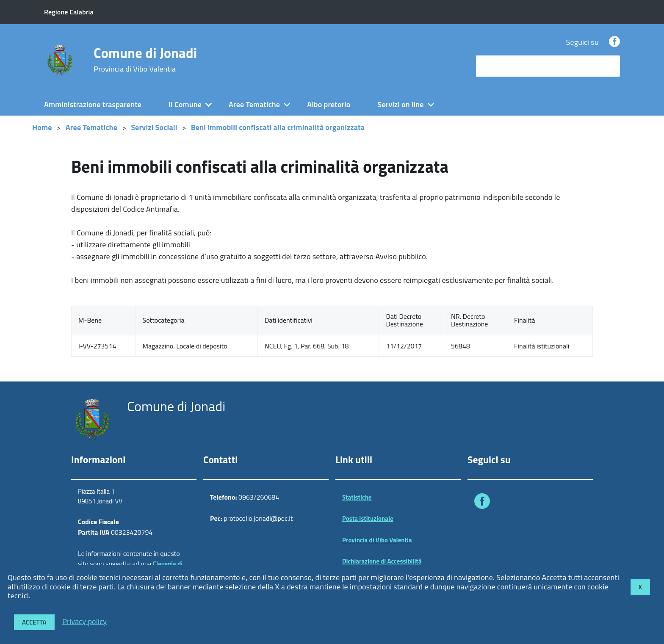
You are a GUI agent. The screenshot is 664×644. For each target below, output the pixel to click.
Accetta (34, 622)
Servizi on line (401, 104)
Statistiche (357, 497)
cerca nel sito (500, 66)
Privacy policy (84, 621)
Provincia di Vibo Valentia (377, 540)
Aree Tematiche (254, 104)
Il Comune (185, 104)
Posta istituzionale (368, 518)
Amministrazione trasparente (93, 104)
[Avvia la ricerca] (609, 66)
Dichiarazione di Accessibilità (382, 561)
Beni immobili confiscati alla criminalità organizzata (278, 127)
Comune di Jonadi (145, 60)
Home (42, 127)
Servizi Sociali (154, 127)
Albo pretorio (329, 104)
